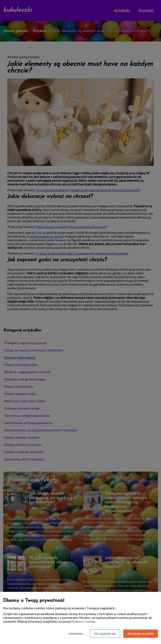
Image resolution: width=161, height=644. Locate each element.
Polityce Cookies (83, 621)
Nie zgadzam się (105, 634)
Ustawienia (76, 634)
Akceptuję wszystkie (141, 634)
